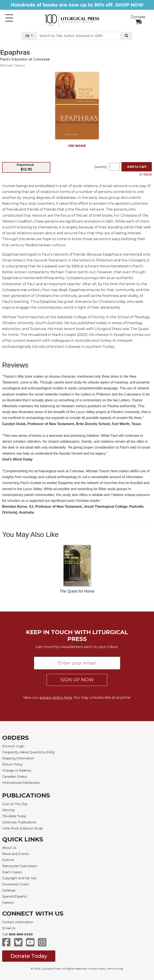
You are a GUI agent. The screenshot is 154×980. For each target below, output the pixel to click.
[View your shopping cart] (138, 22)
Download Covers (16, 884)
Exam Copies (12, 872)
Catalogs (9, 890)
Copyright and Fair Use (19, 878)
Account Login (13, 746)
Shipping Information (18, 758)
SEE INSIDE (77, 146)
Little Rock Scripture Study (23, 828)
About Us (9, 848)
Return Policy (12, 764)
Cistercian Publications (19, 822)
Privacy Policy (97, 969)
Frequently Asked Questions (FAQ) (28, 752)
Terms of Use (115, 969)
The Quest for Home (77, 591)
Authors (8, 860)
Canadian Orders (15, 777)
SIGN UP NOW (77, 680)
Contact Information (18, 922)
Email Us (9, 928)
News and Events (16, 854)
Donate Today (29, 956)
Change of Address (17, 771)
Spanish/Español (15, 896)
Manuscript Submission (20, 866)
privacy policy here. (56, 698)
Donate (138, 17)
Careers (8, 903)
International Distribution (21, 783)
